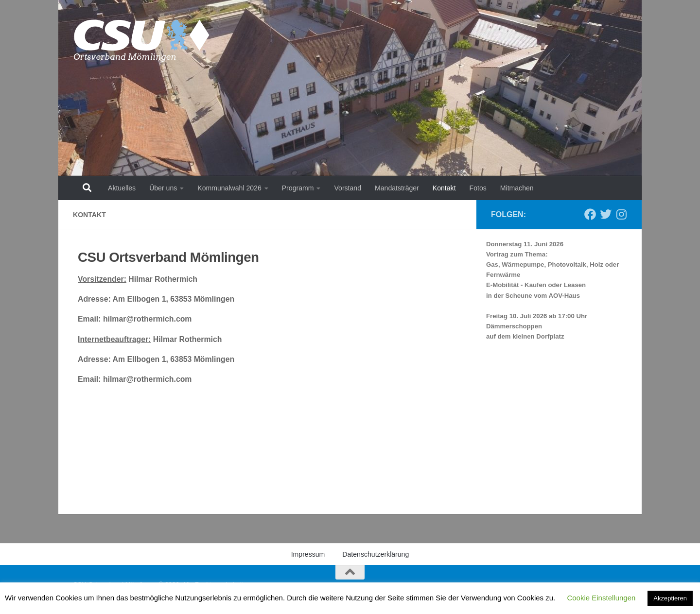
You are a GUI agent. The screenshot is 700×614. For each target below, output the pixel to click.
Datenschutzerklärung (376, 554)
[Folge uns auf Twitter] (606, 214)
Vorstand (348, 188)
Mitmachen (517, 188)
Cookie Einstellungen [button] (601, 598)
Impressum (308, 554)
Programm (298, 188)
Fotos (478, 188)
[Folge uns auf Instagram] (621, 214)
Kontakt (444, 188)
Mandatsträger (397, 188)
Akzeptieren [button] (670, 598)
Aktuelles (122, 188)
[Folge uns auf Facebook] (590, 214)
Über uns (163, 188)
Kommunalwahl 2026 (229, 188)
